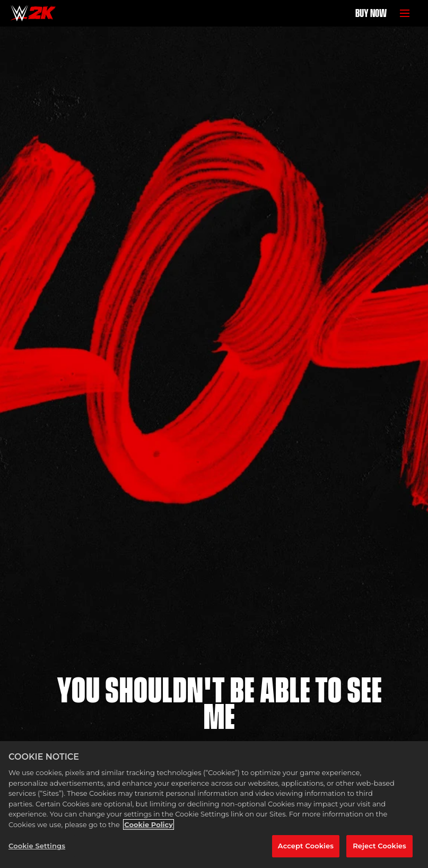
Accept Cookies (306, 846)
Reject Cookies (379, 846)
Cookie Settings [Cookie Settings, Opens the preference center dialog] (37, 846)
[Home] (33, 13)
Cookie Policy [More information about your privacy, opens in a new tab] (149, 824)
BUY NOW (371, 13)
